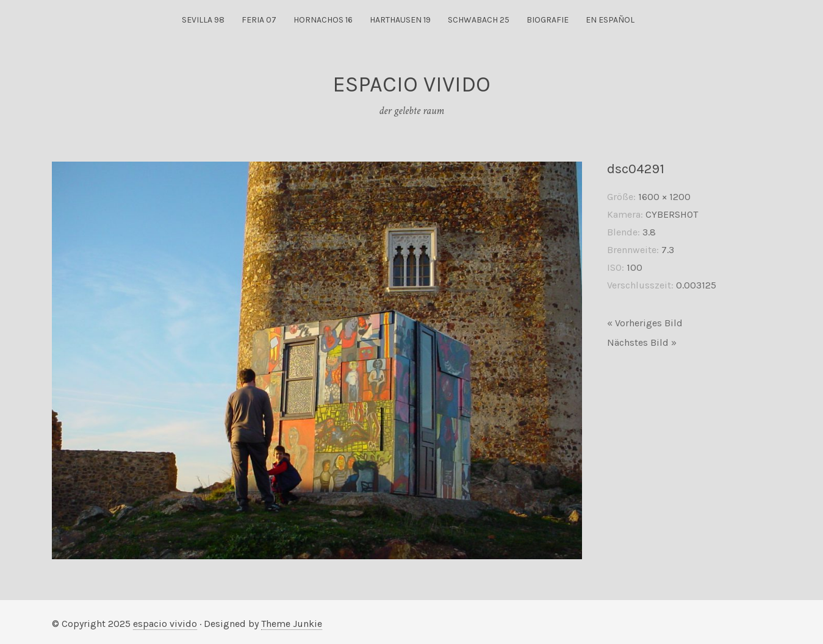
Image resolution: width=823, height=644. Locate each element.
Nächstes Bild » (642, 342)
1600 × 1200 (664, 197)
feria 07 (259, 20)
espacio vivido (165, 624)
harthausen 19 (400, 20)
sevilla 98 (203, 20)
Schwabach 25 (479, 20)
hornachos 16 (323, 20)
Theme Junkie (292, 624)
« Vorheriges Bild (645, 323)
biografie (548, 20)
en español (610, 20)
